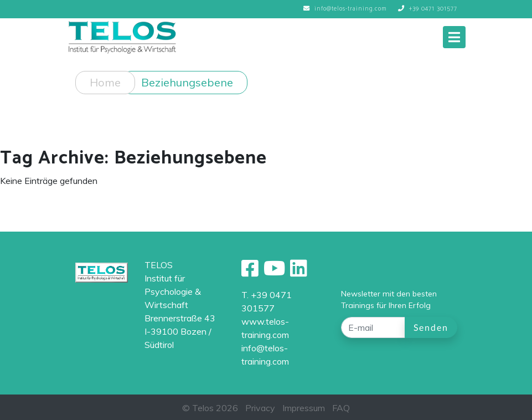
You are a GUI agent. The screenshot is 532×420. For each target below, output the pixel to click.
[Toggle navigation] (454, 37)
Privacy (260, 408)
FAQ (341, 408)
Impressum (304, 408)
